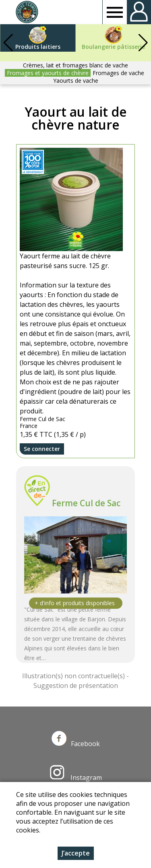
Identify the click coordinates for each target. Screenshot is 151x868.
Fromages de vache (118, 73)
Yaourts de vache (76, 81)
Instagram (76, 778)
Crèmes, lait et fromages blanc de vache (75, 65)
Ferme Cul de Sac (86, 503)
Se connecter (42, 449)
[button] (143, 43)
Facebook (76, 744)
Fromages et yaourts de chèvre (48, 73)
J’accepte (76, 853)
